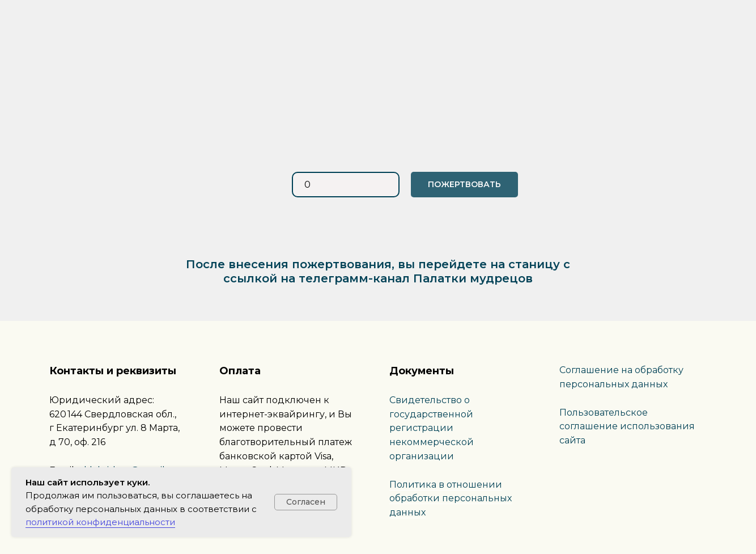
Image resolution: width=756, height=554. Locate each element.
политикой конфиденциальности (100, 522)
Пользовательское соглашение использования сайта (627, 427)
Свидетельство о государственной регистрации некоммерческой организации (432, 428)
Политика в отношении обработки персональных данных (451, 499)
